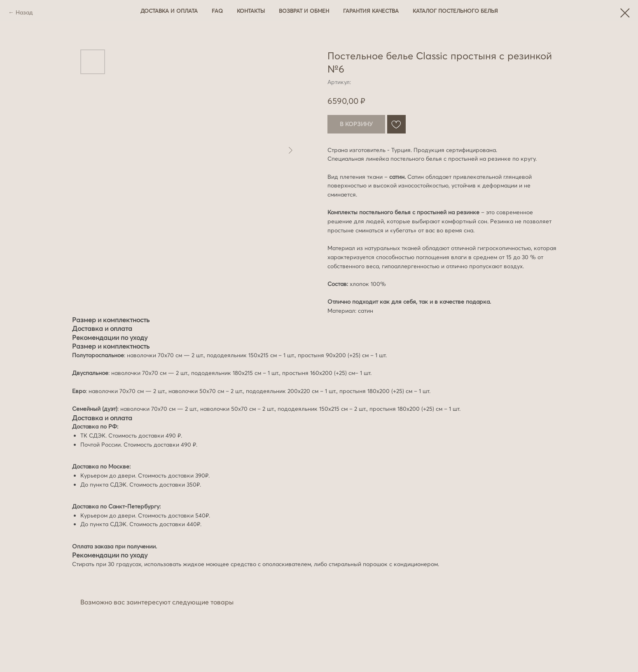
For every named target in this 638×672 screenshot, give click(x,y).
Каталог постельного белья (455, 11)
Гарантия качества (371, 11)
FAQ (217, 11)
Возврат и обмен (304, 11)
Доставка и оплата (169, 11)
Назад (24, 12)
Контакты (251, 11)
